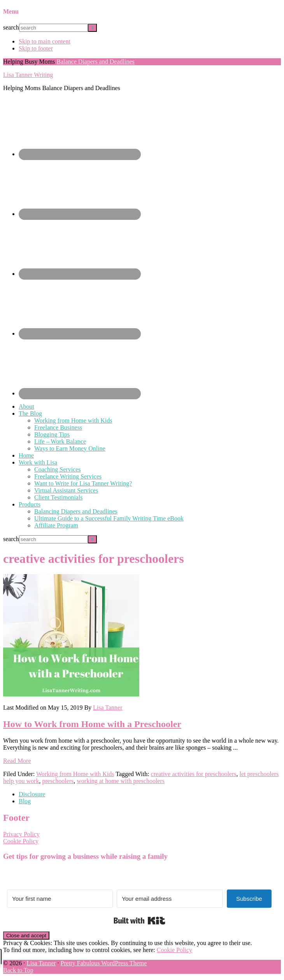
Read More (17, 761)
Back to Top (18, 970)
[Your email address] (170, 899)
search (11, 27)
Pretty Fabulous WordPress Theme (104, 963)
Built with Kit (139, 921)
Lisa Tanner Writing (28, 75)
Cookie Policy (21, 841)
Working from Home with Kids (75, 774)
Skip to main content (45, 41)
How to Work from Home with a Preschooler (92, 724)
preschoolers (58, 781)
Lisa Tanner (41, 963)
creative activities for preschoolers (194, 774)
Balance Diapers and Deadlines (95, 62)
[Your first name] (60, 899)
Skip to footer (36, 48)
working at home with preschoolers (121, 781)
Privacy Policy (21, 834)
